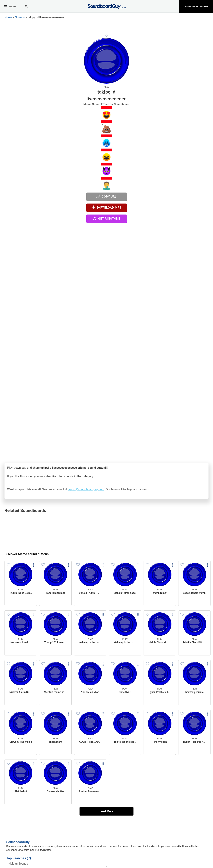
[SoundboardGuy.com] (107, 6)
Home (8, 17)
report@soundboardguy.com (86, 489)
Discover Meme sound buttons (27, 554)
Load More (107, 811)
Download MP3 (107, 207)
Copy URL (106, 196)
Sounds (20, 17)
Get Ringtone (106, 218)
